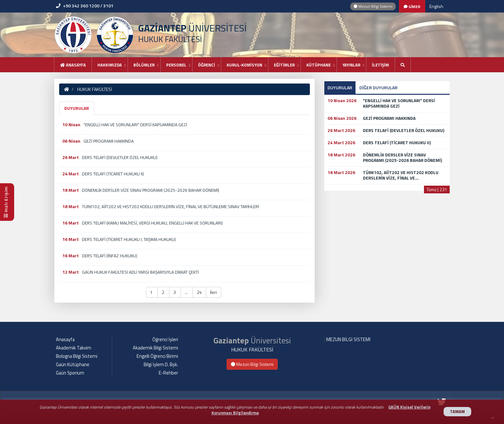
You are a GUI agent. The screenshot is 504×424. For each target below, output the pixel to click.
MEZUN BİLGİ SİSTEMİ (348, 340)
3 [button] (175, 292)
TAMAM (457, 412)
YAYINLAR (351, 65)
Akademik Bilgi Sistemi (155, 348)
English (436, 6)
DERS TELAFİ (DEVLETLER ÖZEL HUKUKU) (120, 157)
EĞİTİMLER (284, 65)
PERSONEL (176, 65)
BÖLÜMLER (144, 65)
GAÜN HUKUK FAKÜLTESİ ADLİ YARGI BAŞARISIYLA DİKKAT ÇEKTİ (140, 272)
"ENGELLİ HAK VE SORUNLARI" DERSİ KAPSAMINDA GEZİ (135, 125)
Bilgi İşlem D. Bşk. (161, 365)
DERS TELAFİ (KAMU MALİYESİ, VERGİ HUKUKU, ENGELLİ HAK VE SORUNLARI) (152, 223)
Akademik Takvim (74, 348)
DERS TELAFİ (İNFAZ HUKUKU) (110, 256)
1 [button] (152, 292)
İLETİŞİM (380, 65)
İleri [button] (213, 292)
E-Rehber (168, 373)
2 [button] (163, 292)
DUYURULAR (77, 108)
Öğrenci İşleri (165, 340)
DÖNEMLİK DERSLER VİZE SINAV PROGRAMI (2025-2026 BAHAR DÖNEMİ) (151, 190)
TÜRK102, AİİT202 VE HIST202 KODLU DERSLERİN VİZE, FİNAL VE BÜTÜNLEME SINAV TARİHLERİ (171, 207)
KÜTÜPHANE (319, 65)
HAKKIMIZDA (110, 65)
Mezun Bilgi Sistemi (373, 6)
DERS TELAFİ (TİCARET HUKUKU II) (113, 174)
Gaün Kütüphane (73, 365)
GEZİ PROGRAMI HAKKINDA (109, 141)
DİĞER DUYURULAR (378, 88)
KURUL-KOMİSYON (244, 65)
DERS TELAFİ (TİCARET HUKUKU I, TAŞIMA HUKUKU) (129, 239)
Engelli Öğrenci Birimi (157, 356)
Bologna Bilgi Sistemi (77, 356)
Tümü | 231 (437, 189)
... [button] (187, 292)
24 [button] (199, 292)
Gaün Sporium (70, 373)
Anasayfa (73, 65)
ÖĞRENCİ (207, 65)
